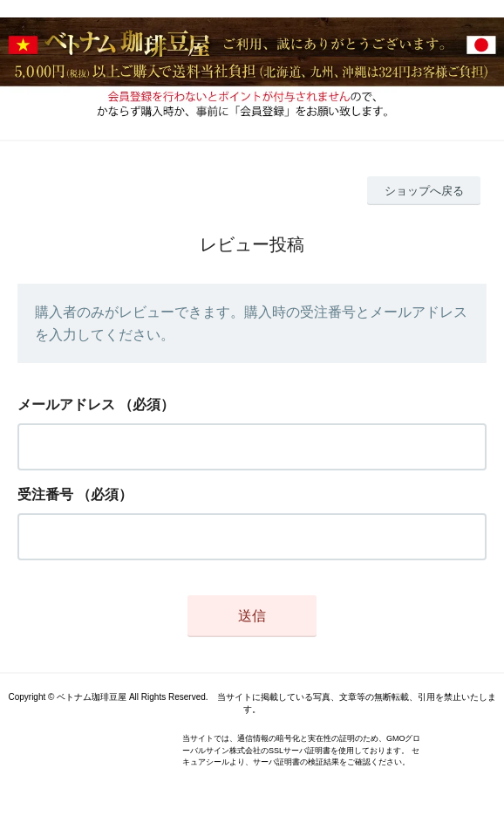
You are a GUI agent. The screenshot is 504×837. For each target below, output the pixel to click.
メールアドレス (66, 405)
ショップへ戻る (424, 191)
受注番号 (45, 494)
